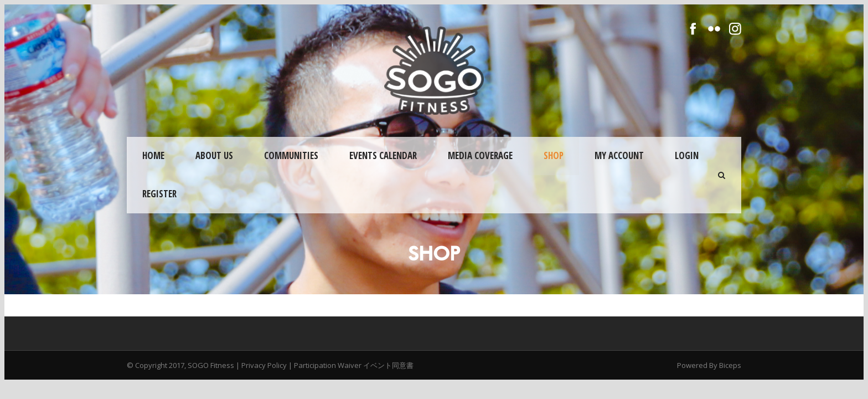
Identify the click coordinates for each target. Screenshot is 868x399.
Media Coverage (480, 155)
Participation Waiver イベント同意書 (354, 365)
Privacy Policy (264, 365)
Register (159, 194)
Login (687, 155)
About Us (214, 155)
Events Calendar (383, 155)
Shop (554, 155)
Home (153, 155)
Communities (291, 155)
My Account (619, 155)
